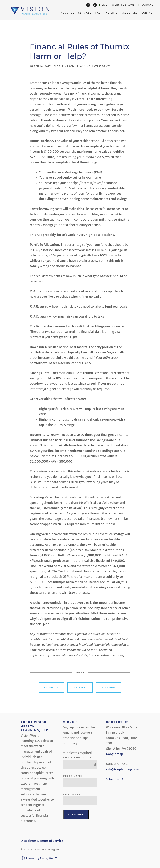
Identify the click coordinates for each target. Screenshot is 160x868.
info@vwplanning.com (123, 769)
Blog (57, 66)
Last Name (72, 794)
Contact (148, 13)
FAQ (98, 13)
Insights (111, 13)
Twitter (80, 688)
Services (85, 13)
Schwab (147, 5)
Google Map (115, 754)
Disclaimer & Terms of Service (42, 841)
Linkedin (109, 688)
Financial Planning (76, 66)
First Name (73, 776)
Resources (129, 13)
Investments (102, 66)
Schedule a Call (117, 779)
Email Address (78, 758)
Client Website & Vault (119, 5)
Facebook (51, 688)
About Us (68, 13)
